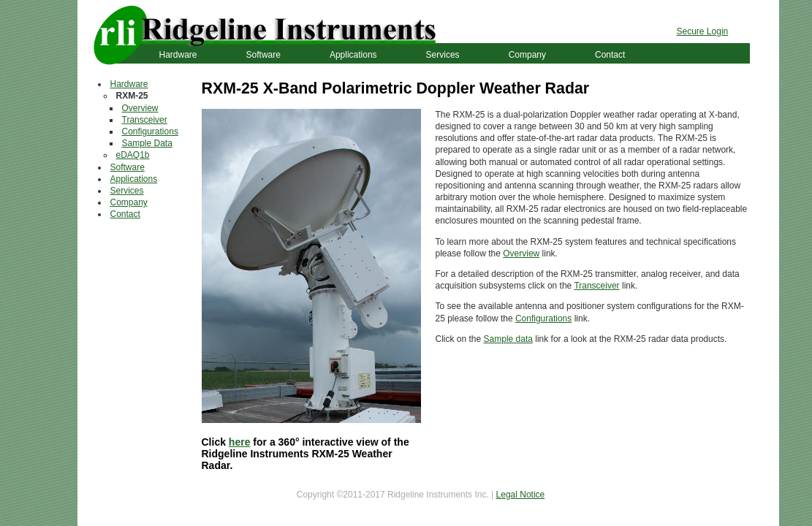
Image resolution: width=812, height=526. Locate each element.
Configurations (150, 131)
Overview (140, 108)
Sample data (508, 339)
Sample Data (147, 143)
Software (263, 55)
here (240, 442)
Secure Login (703, 31)
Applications (353, 55)
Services (443, 55)
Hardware (178, 55)
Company (527, 55)
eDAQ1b (133, 155)
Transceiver (145, 120)
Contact (610, 55)
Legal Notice (521, 495)
